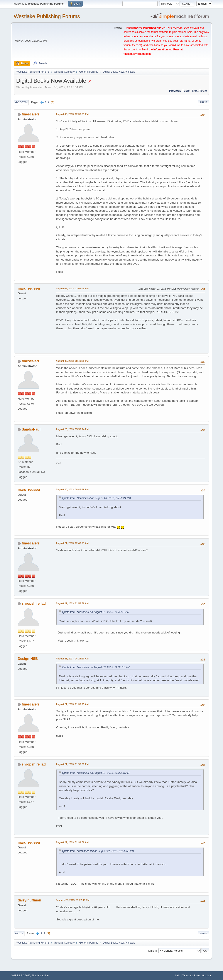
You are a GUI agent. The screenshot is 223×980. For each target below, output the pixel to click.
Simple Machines (41, 975)
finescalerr (31, 114)
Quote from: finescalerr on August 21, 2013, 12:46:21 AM (96, 612)
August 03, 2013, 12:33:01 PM (72, 114)
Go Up (19, 934)
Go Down (21, 102)
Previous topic (179, 91)
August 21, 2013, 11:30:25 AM (72, 704)
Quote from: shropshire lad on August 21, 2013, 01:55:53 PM (98, 851)
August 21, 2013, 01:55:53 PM (72, 764)
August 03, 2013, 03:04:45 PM (72, 288)
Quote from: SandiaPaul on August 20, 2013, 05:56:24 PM (96, 498)
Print (203, 102)
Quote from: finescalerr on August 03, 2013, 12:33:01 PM (96, 667)
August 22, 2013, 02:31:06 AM (72, 842)
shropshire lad (34, 603)
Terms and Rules (191, 975)
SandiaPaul (31, 429)
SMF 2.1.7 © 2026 (21, 975)
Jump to (152, 951)
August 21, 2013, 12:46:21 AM (72, 543)
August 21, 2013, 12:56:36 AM (72, 603)
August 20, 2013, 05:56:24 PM (72, 429)
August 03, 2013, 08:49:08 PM (72, 361)
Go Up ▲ (207, 975)
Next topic (200, 91)
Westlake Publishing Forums (47, 16)
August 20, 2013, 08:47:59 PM (72, 489)
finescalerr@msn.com (137, 54)
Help (178, 975)
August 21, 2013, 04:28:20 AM (72, 659)
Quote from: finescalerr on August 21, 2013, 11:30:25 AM (96, 773)
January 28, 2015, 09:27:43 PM (73, 900)
